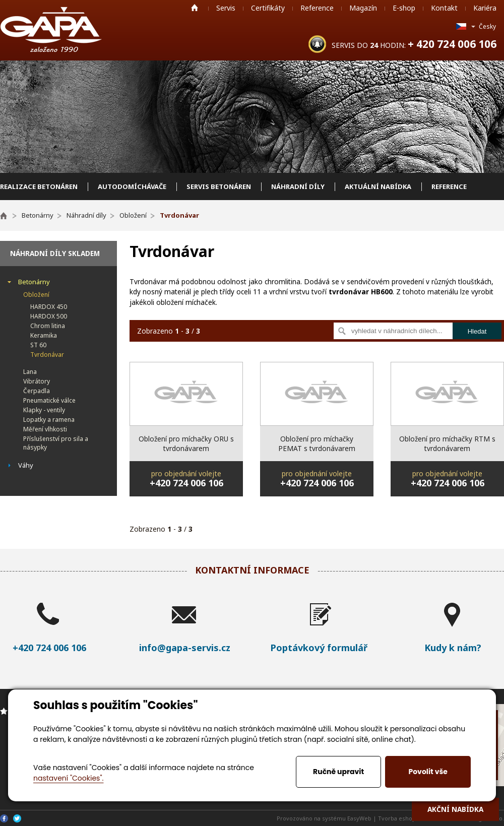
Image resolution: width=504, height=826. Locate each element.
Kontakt (444, 8)
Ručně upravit (338, 772)
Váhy (26, 465)
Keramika (44, 335)
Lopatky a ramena (49, 420)
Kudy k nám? (453, 648)
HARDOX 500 (49, 316)
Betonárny (34, 282)
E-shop (404, 8)
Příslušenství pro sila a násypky (56, 443)
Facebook (4, 818)
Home (195, 8)
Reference (317, 8)
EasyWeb (359, 818)
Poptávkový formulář (319, 648)
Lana (30, 372)
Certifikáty (268, 8)
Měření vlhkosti (45, 429)
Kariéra (485, 8)
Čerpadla (37, 391)
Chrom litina (48, 326)
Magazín (363, 8)
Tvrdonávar (47, 355)
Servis (226, 8)
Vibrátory (37, 381)
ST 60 (38, 345)
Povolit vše (428, 772)
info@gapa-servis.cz (185, 648)
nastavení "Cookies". (68, 778)
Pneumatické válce (49, 400)
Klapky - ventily (44, 410)
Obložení (36, 295)
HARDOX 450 (49, 307)
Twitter (17, 818)
